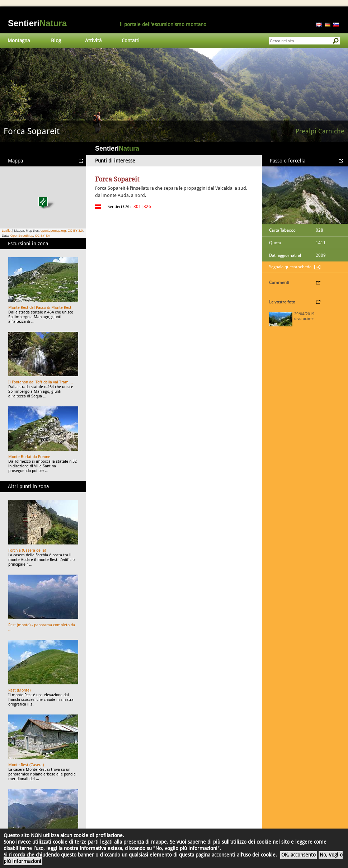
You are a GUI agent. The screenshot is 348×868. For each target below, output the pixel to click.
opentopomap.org (53, 231)
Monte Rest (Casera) (26, 765)
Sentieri (37, 23)
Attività (93, 41)
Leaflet (7, 231)
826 (147, 207)
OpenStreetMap (22, 236)
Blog (56, 41)
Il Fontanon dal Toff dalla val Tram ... (41, 382)
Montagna (19, 41)
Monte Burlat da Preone (29, 457)
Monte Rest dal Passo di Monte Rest (40, 308)
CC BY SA (43, 236)
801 (137, 207)
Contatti (131, 41)
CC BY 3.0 (75, 231)
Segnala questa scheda (290, 267)
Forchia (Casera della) (27, 550)
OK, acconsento (298, 855)
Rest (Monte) (19, 690)
